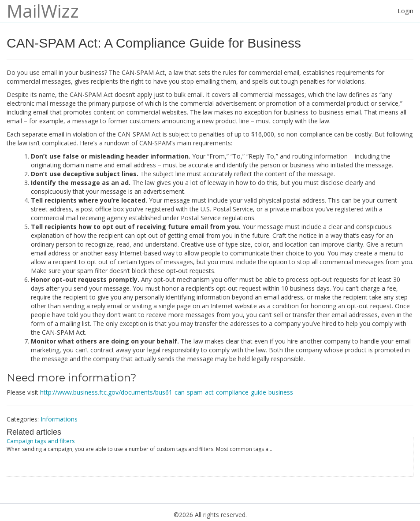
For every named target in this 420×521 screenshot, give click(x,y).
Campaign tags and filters (41, 441)
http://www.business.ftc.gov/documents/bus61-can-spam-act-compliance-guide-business (167, 392)
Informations (59, 419)
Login (405, 11)
